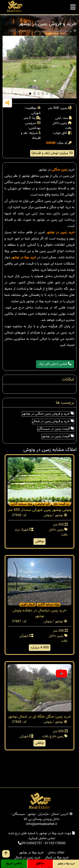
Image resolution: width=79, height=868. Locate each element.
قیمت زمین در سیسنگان (56, 429)
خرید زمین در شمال (27, 858)
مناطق (40, 864)
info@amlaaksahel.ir (42, 824)
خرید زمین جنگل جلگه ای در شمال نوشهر (40, 717)
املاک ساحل (56, 853)
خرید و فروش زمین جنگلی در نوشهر (48, 414)
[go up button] (6, 854)
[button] (30, 94)
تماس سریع (14, 864)
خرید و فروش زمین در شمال (53, 421)
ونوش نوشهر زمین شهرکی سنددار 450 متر (39, 510)
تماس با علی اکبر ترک (55, 364)
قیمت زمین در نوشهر (58, 436)
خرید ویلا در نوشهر (24, 258)
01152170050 (55, 843)
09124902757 (32, 843)
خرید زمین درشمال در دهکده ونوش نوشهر (39, 613)
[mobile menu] (73, 6)
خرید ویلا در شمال (57, 858)
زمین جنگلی (59, 170)
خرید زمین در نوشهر (60, 232)
